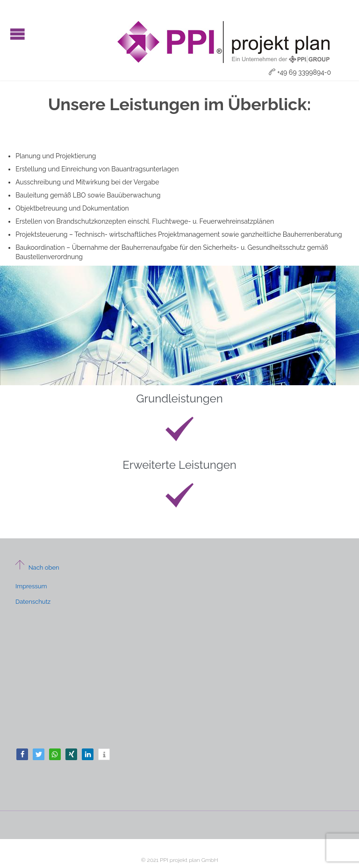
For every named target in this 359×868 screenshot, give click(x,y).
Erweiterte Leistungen (179, 465)
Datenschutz (33, 602)
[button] (22, 754)
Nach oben (37, 568)
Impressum (31, 586)
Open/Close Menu (18, 34)
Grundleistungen (179, 399)
